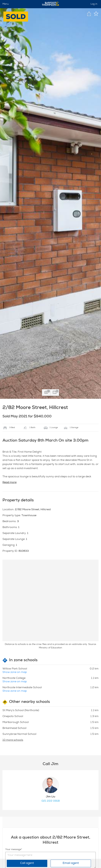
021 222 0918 (51, 801)
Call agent (27, 863)
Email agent (71, 863)
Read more (10, 483)
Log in (94, 4)
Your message (13, 850)
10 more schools (13, 740)
